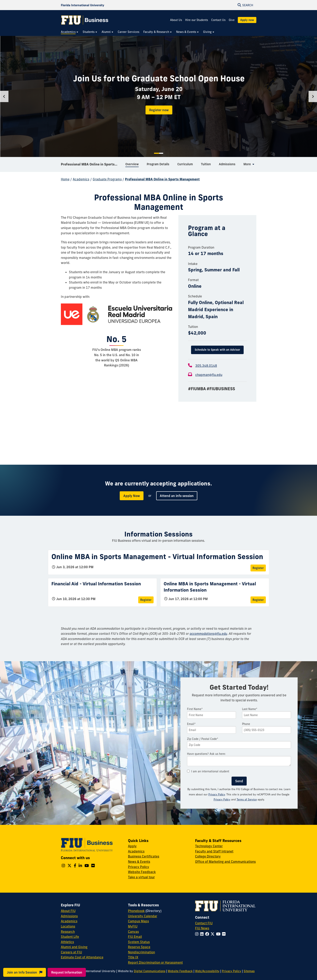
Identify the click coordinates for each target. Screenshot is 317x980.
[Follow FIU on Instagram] (198, 934)
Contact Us (218, 20)
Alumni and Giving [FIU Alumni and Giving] (74, 947)
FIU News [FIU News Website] (202, 928)
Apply (132, 846)
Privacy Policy (217, 794)
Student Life (70, 937)
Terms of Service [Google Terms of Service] (247, 799)
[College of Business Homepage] (85, 20)
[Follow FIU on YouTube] (219, 934)
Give (232, 20)
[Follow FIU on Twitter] (213, 934)
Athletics (67, 942)
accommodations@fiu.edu (208, 634)
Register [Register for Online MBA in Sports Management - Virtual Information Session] (258, 568)
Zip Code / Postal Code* (203, 739)
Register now (159, 110)
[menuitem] (70, 32)
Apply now (247, 20)
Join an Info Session (25, 972)
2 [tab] (161, 153)
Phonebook (136, 911)
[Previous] (4, 96)
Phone (246, 724)
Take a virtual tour (141, 877)
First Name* (195, 709)
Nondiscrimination (141, 952)
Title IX (133, 957)
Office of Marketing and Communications (225, 862)
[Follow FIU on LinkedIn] (203, 934)
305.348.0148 (206, 366)
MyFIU (133, 926)
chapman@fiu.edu (209, 375)
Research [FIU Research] (68, 932)
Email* (191, 724)
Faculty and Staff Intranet (214, 851)
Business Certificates (144, 856)
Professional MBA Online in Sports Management (92, 164)
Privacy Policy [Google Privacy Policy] (222, 799)
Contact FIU (204, 923)
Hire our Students (197, 20)
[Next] (313, 96)
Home (65, 179)
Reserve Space (139, 947)
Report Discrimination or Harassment (155, 962)
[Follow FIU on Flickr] (225, 934)
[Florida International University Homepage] (83, 5)
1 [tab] (156, 153)
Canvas (133, 932)
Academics (81, 179)
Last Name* (250, 709)
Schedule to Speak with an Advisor (217, 350)
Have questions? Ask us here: (206, 754)
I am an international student (208, 771)
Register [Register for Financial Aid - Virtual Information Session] (146, 600)
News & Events (139, 862)
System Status (139, 942)
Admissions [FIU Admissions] (69, 916)
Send (239, 781)
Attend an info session (177, 496)
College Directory (208, 856)
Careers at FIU (71, 952)
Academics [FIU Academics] (69, 921)
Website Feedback (142, 872)
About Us (176, 20)
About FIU (68, 911)
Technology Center (209, 846)
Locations (68, 926)
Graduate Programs (107, 179)
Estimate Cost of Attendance (82, 957)
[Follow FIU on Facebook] (208, 934)
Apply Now (132, 496)
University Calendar (143, 916)
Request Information (67, 972)
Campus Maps (138, 921)
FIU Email (135, 937)
